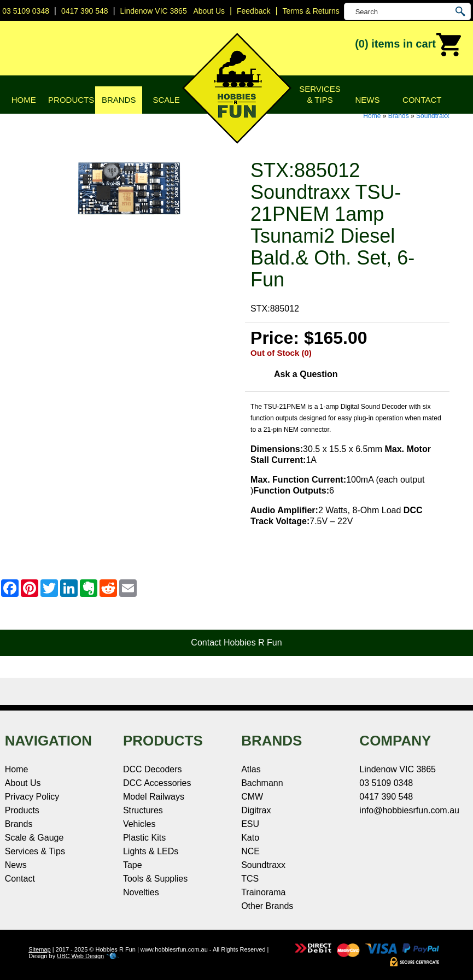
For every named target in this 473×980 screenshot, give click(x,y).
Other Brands (267, 906)
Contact (422, 100)
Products (71, 100)
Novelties (141, 892)
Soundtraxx (433, 116)
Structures (143, 810)
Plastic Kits (144, 838)
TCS (250, 879)
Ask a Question (306, 374)
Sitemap (39, 949)
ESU (250, 824)
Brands (119, 100)
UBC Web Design (80, 956)
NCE (250, 851)
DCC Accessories (157, 783)
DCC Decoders (153, 769)
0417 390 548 (85, 11)
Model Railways (154, 797)
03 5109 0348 (26, 11)
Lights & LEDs (151, 851)
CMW (252, 797)
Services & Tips (320, 94)
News (368, 100)
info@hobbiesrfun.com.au (409, 810)
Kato (250, 838)
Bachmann (262, 783)
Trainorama (263, 892)
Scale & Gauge (34, 838)
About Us (23, 783)
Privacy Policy (32, 797)
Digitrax (256, 810)
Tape (133, 865)
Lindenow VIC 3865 (153, 11)
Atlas (251, 769)
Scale (167, 100)
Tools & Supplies (155, 879)
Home (24, 100)
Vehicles (139, 824)
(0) (408, 45)
